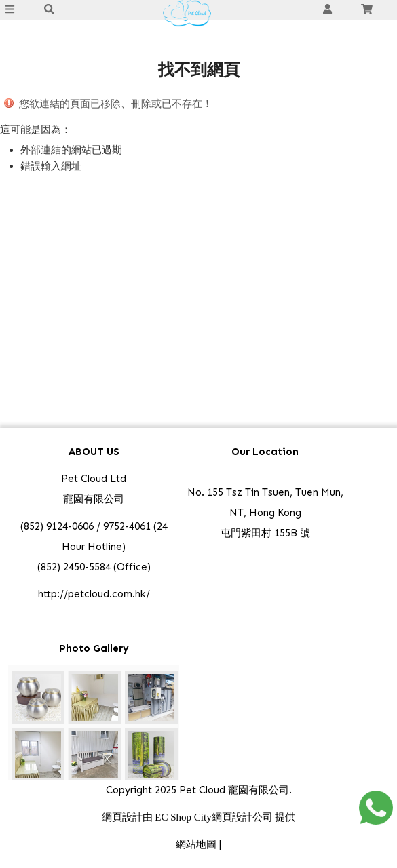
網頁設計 (122, 817)
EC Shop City (183, 817)
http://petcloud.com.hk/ (94, 594)
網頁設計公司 (242, 817)
